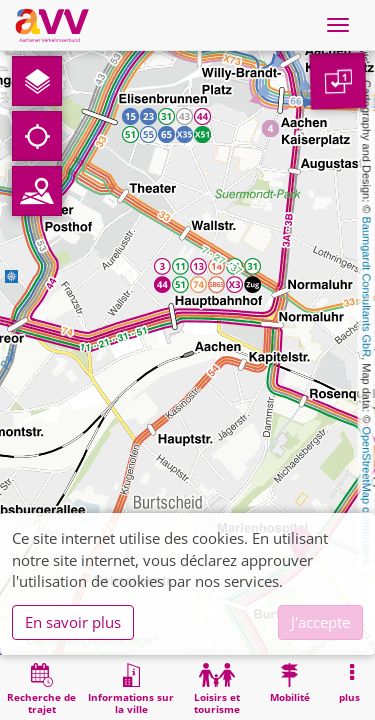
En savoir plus (73, 622)
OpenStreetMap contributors (367, 495)
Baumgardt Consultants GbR (367, 287)
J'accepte (320, 622)
